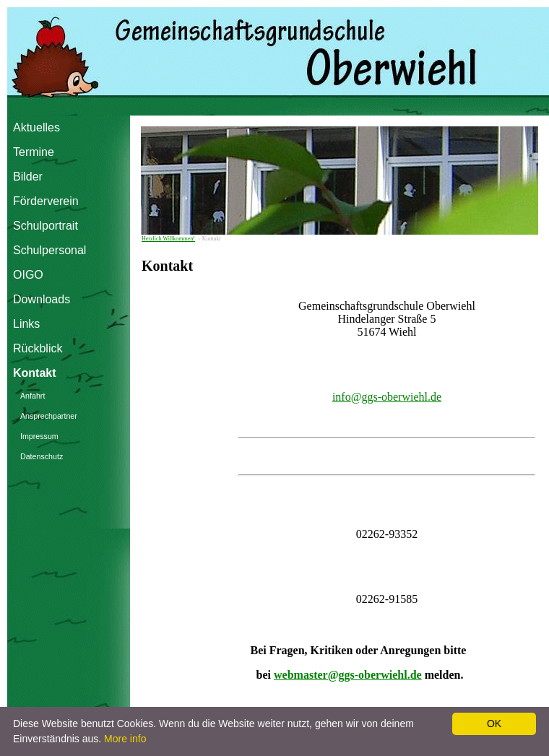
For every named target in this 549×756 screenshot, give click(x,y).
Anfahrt (33, 396)
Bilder (28, 177)
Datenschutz (42, 456)
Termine (34, 152)
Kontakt (35, 373)
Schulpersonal (44, 250)
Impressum (39, 436)
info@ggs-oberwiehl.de (387, 397)
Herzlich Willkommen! (168, 239)
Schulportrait (44, 226)
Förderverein (44, 201)
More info (125, 739)
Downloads (42, 299)
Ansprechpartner (49, 416)
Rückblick (38, 348)
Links (26, 324)
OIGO (28, 275)
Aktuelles (36, 127)
